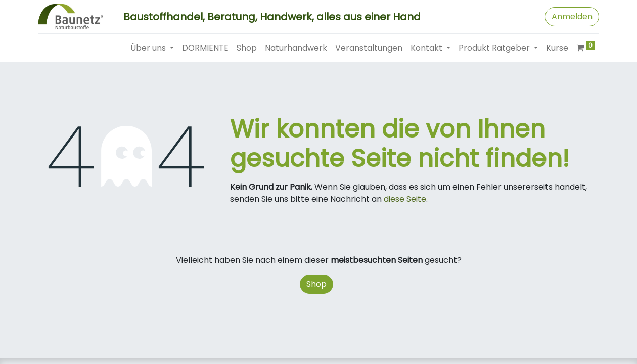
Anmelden (572, 16)
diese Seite (405, 199)
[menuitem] (205, 48)
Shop (316, 284)
